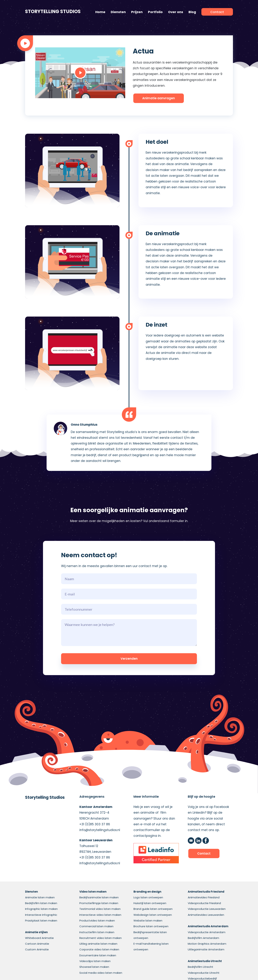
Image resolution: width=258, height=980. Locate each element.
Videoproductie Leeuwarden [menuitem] (207, 909)
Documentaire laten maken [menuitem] (98, 955)
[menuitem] (217, 12)
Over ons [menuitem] (176, 12)
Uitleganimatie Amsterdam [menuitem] (206, 949)
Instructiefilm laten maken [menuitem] (97, 932)
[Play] (80, 73)
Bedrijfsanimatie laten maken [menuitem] (99, 897)
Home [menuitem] (100, 12)
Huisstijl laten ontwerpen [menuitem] (150, 903)
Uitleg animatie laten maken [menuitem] (98, 944)
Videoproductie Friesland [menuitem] (204, 903)
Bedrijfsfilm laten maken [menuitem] (41, 903)
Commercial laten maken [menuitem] (96, 926)
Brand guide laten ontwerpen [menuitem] (153, 909)
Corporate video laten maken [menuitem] (99, 949)
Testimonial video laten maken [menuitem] (100, 909)
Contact (204, 853)
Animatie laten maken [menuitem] (40, 897)
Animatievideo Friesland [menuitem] (204, 897)
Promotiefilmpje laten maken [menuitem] (99, 903)
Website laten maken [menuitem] (148, 921)
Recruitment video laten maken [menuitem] (101, 938)
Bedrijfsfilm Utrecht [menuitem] (200, 967)
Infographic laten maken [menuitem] (41, 909)
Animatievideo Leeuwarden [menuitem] (206, 915)
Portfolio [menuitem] (155, 12)
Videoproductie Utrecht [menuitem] (204, 973)
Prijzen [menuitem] (137, 12)
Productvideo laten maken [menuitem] (97, 921)
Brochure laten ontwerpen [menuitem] (151, 926)
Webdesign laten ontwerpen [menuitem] (153, 915)
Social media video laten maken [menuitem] (101, 973)
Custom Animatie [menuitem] (37, 949)
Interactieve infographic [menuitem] (41, 915)
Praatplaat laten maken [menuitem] (41, 921)
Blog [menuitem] (192, 12)
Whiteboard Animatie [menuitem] (39, 938)
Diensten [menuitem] (118, 12)
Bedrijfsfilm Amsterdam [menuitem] (203, 938)
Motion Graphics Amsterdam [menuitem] (207, 944)
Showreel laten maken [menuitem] (94, 967)
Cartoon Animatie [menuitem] (37, 944)
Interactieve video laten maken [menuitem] (100, 915)
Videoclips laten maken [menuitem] (95, 961)
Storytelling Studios (53, 12)
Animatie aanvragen (159, 98)
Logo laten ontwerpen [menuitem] (148, 897)
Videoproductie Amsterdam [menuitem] (207, 932)
